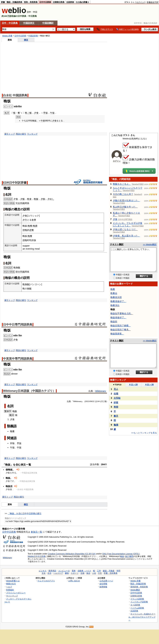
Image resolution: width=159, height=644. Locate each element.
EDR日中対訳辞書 (15, 183)
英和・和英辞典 (31, 2)
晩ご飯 (28, 113)
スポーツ (75, 573)
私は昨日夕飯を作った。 (125, 207)
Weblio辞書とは (13, 581)
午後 (43, 121)
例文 (26, 40)
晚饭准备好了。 (118, 317)
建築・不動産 (109, 571)
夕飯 (23, 199)
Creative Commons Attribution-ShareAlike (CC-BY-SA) (72, 554)
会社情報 (103, 584)
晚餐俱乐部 (116, 297)
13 (96, 401)
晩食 (29, 199)
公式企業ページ (106, 581)
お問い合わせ (74, 581)
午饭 (52, 113)
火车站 (117, 398)
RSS (91, 627)
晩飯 (36, 199)
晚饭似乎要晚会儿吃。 (122, 313)
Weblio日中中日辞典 (37, 556)
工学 (99, 571)
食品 (88, 573)
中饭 (19, 447)
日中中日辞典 (45, 2)
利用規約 (10, 590)
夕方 (25, 220)
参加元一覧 (36, 532)
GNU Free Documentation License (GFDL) (121, 554)
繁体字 (8, 411)
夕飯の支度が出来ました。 (126, 200)
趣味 (67, 573)
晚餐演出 (115, 305)
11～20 (133, 384)
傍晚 (25, 230)
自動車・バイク (84, 571)
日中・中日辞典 (10, 23)
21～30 (149, 384)
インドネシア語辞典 (139, 602)
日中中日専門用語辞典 (18, 325)
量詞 (11, 415)
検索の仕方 (11, 584)
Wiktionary (101, 391)
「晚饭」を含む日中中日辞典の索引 (25, 513)
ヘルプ (9, 587)
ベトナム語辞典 (137, 608)
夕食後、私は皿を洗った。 (126, 236)
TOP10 (117, 385)
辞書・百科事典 (111, 573)
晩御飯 (17, 268)
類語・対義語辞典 (14, 2)
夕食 (36, 113)
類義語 (12, 426)
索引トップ (10, 134)
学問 (118, 571)
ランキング (32, 134)
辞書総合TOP (153, 2)
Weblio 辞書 (7, 36)
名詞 (10, 406)
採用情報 (103, 587)
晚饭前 (114, 322)
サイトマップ (12, 596)
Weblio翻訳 (135, 590)
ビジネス (43, 571)
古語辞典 (70, 2)
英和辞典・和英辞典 (139, 587)
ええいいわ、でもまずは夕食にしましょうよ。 (128, 224)
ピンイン (8, 335)
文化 (44, 573)
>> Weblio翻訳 (150, 244)
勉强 (116, 425)
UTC (102, 401)
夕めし (51, 199)
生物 (82, 573)
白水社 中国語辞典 (15, 95)
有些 (116, 407)
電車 (74, 571)
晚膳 (35, 226)
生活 (49, 573)
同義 (22, 272)
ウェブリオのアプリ (46, 581)
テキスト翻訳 (117, 244)
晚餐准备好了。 (118, 301)
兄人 (116, 389)
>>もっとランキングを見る (144, 433)
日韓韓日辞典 (59, 2)
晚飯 (15, 411)
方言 (100, 573)
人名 (94, 573)
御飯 (29, 289)
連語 (13, 438)
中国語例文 (29, 23)
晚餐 (30, 226)
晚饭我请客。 (117, 334)
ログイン (140, 2)
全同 (20, 203)
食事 (34, 220)
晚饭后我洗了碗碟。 (121, 326)
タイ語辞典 (135, 605)
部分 (18, 272)
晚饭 (122, 556)
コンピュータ (64, 571)
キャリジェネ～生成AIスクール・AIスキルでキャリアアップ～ (142, 617)
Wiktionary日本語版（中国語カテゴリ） (29, 391)
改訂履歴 (129, 556)
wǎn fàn (18, 335)
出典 (69, 401)
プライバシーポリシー (16, 593)
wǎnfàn (18, 106)
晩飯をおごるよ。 (122, 184)
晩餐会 (114, 293)
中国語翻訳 (48, 23)
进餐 (32, 230)
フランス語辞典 (137, 599)
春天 (116, 416)
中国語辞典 (33, 36)
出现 (116, 394)
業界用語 (52, 571)
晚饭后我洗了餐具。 (121, 330)
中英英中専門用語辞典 (18, 359)
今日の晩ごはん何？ (123, 194)
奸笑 (116, 403)
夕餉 (43, 199)
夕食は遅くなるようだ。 (125, 229)
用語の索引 (21, 134)
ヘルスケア (58, 573)
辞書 (3, 2)
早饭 (45, 113)
